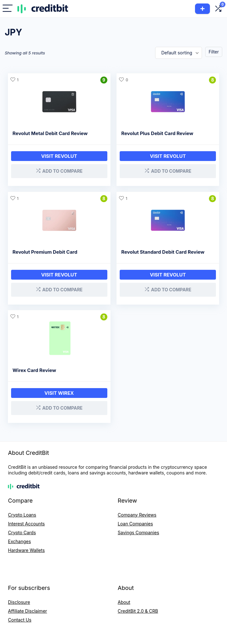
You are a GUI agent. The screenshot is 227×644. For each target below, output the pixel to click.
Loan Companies (135, 521)
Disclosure (19, 600)
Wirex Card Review (35, 369)
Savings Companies (139, 530)
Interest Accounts (26, 521)
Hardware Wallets (26, 548)
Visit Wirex (59, 391)
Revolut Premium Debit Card (45, 251)
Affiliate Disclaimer (27, 609)
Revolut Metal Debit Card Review (50, 133)
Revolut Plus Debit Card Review (158, 133)
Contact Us (20, 618)
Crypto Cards (22, 530)
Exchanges (19, 539)
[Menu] (8, 9)
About (124, 600)
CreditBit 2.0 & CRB (138, 609)
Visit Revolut (59, 156)
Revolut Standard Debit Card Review (163, 251)
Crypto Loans (22, 513)
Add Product (202, 9)
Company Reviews (137, 513)
